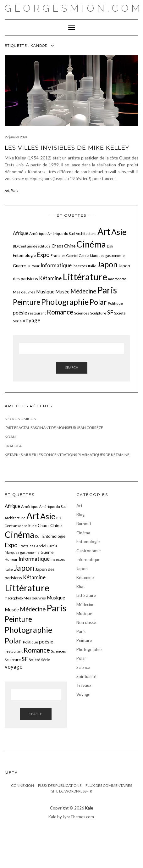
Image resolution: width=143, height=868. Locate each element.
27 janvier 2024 (16, 137)
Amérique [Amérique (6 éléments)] (38, 234)
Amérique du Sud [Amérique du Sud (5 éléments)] (61, 234)
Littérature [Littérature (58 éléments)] (85, 277)
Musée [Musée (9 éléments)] (62, 292)
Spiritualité (86, 676)
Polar (81, 658)
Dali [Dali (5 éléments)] (110, 246)
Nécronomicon (21, 419)
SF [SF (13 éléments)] (110, 312)
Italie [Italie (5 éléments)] (92, 266)
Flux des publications (60, 785)
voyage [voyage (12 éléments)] (31, 320)
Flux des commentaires (109, 785)
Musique (84, 614)
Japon (82, 569)
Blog (80, 515)
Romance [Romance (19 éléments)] (60, 312)
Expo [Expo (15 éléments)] (43, 255)
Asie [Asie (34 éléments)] (119, 232)
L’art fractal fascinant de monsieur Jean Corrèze (54, 428)
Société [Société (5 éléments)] (120, 313)
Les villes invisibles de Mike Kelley (67, 148)
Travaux (84, 685)
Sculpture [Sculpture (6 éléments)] (98, 313)
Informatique (88, 559)
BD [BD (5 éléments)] (15, 246)
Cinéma (83, 533)
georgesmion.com (74, 8)
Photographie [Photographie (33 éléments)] (65, 302)
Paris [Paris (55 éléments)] (107, 290)
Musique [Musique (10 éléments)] (45, 292)
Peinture (84, 640)
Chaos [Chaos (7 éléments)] (57, 246)
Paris (14, 190)
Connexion (22, 785)
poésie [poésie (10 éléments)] (20, 313)
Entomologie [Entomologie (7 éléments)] (24, 255)
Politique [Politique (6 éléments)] (115, 303)
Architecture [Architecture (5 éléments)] (86, 234)
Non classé (86, 622)
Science (83, 667)
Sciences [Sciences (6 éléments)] (82, 313)
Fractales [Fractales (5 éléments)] (58, 256)
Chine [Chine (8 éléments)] (70, 246)
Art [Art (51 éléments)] (104, 231)
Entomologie (88, 542)
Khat (81, 587)
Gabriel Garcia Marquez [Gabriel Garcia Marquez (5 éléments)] (85, 256)
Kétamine (85, 577)
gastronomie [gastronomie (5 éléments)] (115, 256)
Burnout (84, 524)
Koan (10, 437)
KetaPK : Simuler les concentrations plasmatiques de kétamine (67, 455)
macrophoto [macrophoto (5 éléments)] (117, 279)
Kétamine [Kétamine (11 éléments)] (50, 278)
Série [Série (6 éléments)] (17, 321)
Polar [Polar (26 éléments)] (98, 302)
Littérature (86, 595)
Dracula (13, 446)
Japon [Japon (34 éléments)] (107, 264)
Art (7, 190)
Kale (89, 808)
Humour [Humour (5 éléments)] (33, 266)
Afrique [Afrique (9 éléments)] (21, 233)
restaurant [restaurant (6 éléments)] (37, 313)
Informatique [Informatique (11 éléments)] (56, 265)
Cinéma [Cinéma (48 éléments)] (91, 244)
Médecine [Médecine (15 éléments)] (83, 291)
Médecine (85, 604)
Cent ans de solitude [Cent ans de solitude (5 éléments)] (35, 246)
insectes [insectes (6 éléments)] (80, 266)
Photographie (89, 649)
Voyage (83, 694)
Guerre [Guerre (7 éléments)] (19, 266)
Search (72, 367)
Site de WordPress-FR (72, 791)
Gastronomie (88, 551)
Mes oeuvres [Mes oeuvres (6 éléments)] (24, 292)
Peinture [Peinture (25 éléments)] (27, 302)
